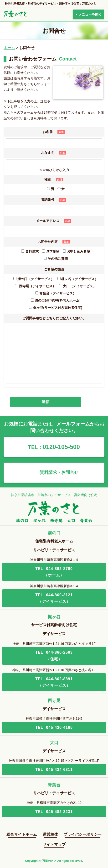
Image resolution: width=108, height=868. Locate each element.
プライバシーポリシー (82, 834)
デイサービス (54, 634)
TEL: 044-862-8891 (54, 683)
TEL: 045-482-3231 (54, 812)
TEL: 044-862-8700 (54, 572)
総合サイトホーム (22, 834)
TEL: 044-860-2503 (54, 656)
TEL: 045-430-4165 (54, 727)
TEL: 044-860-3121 (54, 599)
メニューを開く (89, 14)
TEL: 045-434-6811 (54, 770)
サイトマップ (54, 844)
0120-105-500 (54, 447)
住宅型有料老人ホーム (54, 541)
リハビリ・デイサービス (54, 550)
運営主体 (50, 834)
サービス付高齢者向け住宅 (54, 625)
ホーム (9, 48)
